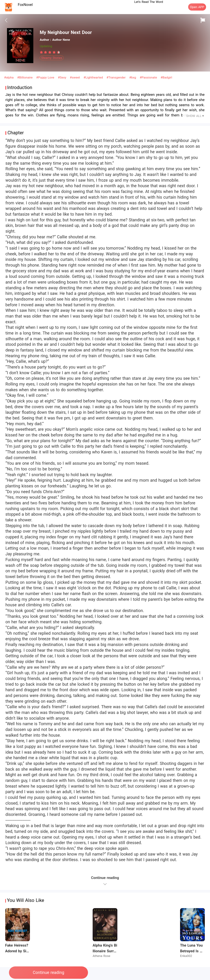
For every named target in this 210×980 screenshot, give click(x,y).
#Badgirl (166, 77)
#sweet (75, 77)
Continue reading (48, 973)
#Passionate (149, 77)
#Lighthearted (94, 77)
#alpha (9, 77)
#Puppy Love (46, 77)
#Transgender (117, 77)
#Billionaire (25, 77)
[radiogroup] (50, 52)
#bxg (133, 77)
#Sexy (63, 77)
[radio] (42, 52)
